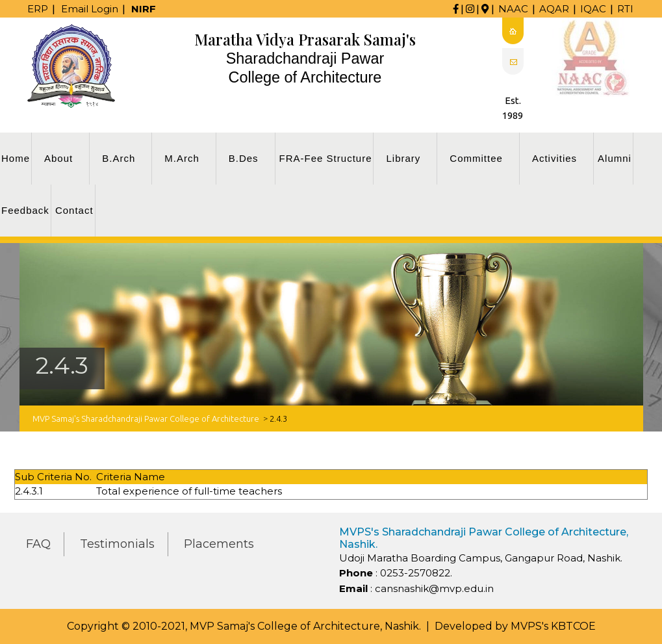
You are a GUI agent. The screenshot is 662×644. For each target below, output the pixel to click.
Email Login (90, 9)
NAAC (513, 9)
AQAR (554, 9)
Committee (476, 158)
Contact (74, 210)
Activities (554, 158)
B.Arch (119, 158)
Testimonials (117, 544)
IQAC (593, 9)
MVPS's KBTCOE (553, 626)
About (58, 158)
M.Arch (182, 158)
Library (403, 158)
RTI (625, 9)
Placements (219, 544)
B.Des (244, 158)
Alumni (615, 158)
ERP (38, 9)
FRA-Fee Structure (326, 158)
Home (16, 158)
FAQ (38, 544)
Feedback (25, 210)
